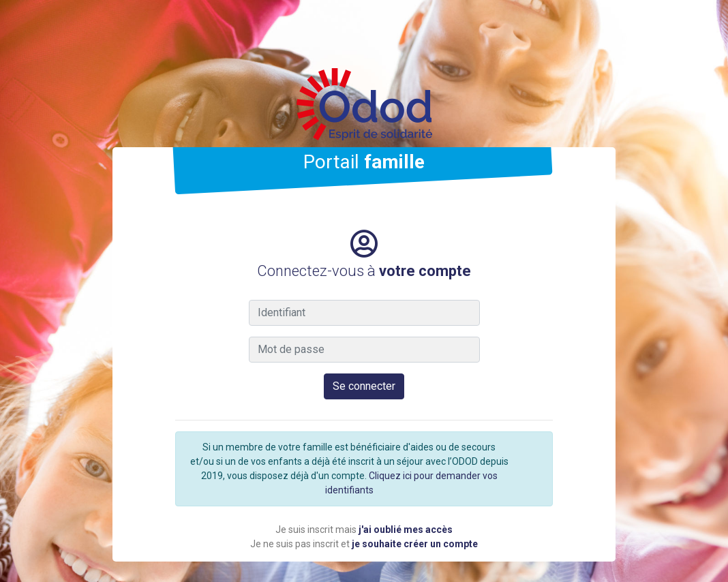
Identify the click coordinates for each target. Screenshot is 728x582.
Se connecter (364, 386)
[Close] (539, 440)
